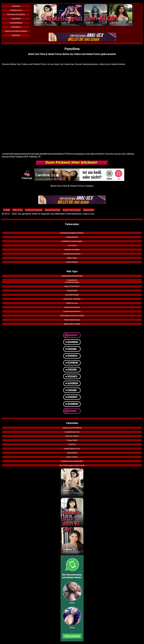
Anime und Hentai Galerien (16, 31)
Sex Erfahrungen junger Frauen (72, 465)
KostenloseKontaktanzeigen (72, 281)
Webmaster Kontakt (72, 324)
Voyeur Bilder (72, 440)
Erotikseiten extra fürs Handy (72, 316)
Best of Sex (18, 210)
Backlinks (16, 35)
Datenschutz (89, 210)
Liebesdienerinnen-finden (72, 276)
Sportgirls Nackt (72, 295)
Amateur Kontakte (72, 250)
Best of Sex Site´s (72, 286)
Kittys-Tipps (72, 258)
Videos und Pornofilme (72, 428)
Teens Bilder (72, 453)
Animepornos (16, 10)
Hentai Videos (72, 262)
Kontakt (7, 210)
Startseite (16, 6)
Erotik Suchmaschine (72, 210)
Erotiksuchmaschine (72, 254)
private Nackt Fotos (72, 449)
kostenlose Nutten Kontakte (72, 233)
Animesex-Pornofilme (16, 14)
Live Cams (72, 245)
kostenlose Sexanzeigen (72, 241)
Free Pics (72, 444)
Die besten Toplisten (72, 299)
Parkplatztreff (72, 237)
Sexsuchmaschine (72, 307)
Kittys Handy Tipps (72, 320)
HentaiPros (16, 27)
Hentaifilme (16, 19)
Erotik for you (72, 303)
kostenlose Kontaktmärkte (72, 461)
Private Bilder (72, 291)
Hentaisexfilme (16, 23)
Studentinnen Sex (72, 432)
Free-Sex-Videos (72, 436)
